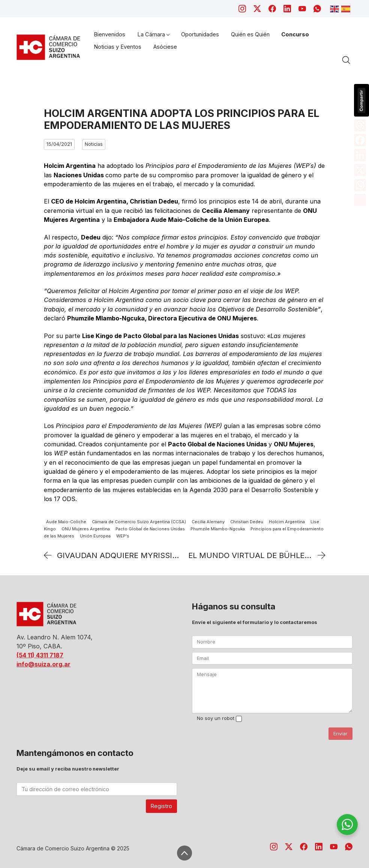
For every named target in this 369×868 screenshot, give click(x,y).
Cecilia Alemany (208, 522)
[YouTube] (302, 9)
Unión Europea (95, 536)
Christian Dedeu (247, 522)
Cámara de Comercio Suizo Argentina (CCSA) (139, 522)
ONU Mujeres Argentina (86, 529)
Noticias (94, 144)
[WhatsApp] (317, 9)
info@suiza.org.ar (43, 664)
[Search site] (346, 60)
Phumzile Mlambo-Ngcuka (218, 529)
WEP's (123, 536)
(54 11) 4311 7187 (40, 655)
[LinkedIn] (287, 9)
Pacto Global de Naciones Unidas (150, 529)
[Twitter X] (257, 9)
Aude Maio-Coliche (66, 522)
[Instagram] (242, 9)
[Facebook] (272, 9)
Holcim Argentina (287, 522)
